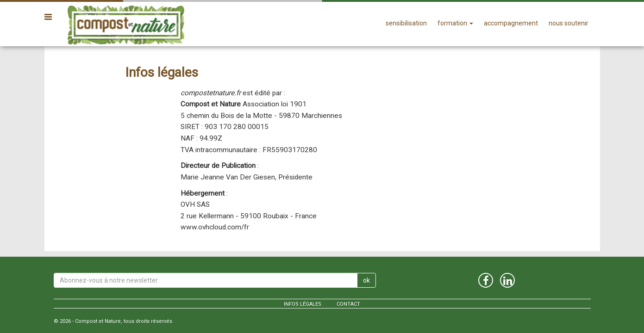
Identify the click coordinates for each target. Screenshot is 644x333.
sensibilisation (406, 23)
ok (366, 280)
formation (455, 23)
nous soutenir (569, 23)
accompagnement (511, 23)
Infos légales (303, 304)
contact (348, 304)
